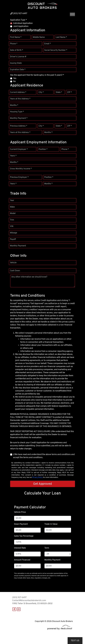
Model (13, 213)
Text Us (75, 641)
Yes (15, 78)
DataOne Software (51, 637)
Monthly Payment (18, 246)
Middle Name (39, 37)
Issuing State (16, 63)
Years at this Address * (20, 99)
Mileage (14, 233)
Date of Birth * (17, 50)
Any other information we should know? (29, 277)
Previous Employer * (19, 177)
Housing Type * (17, 112)
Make (12, 207)
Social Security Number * (56, 50)
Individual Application (23, 23)
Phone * (14, 44)
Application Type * (18, 20)
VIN (12, 226)
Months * (14, 105)
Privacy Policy (38, 477)
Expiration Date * (18, 70)
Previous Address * (19, 126)
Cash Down (15, 271)
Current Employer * (19, 149)
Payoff (13, 239)
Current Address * (18, 92)
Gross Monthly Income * (21, 169)
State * (59, 92)
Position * (43, 149)
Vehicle (13, 263)
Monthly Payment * (19, 118)
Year (12, 201)
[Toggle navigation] (72, 13)
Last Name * (61, 37)
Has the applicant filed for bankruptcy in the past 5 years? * (37, 75)
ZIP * (70, 92)
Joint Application (21, 26)
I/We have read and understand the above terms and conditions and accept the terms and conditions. (44, 456)
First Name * (16, 37)
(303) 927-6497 (19, 14)
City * (41, 92)
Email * (48, 44)
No (14, 81)
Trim (12, 220)
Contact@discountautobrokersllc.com (29, 601)
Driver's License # (18, 57)
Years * (13, 156)
